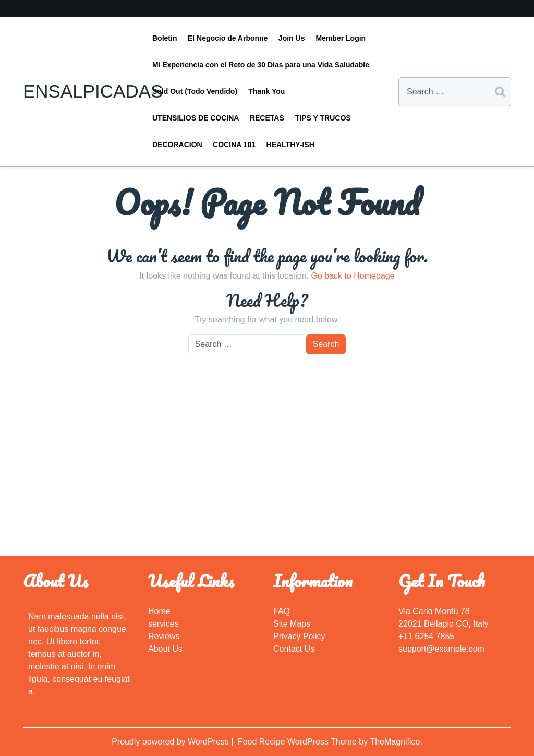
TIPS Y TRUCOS (323, 118)
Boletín (165, 38)
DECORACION (177, 145)
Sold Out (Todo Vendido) (195, 91)
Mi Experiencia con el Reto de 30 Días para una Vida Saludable (261, 65)
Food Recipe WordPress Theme (298, 742)
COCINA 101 (234, 145)
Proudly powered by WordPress (171, 742)
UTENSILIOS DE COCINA (196, 118)
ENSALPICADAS (93, 91)
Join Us (292, 38)
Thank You (266, 91)
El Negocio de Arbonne (228, 38)
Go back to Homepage (353, 276)
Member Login (341, 38)
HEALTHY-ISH (290, 145)
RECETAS (267, 118)
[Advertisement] (267, 477)
